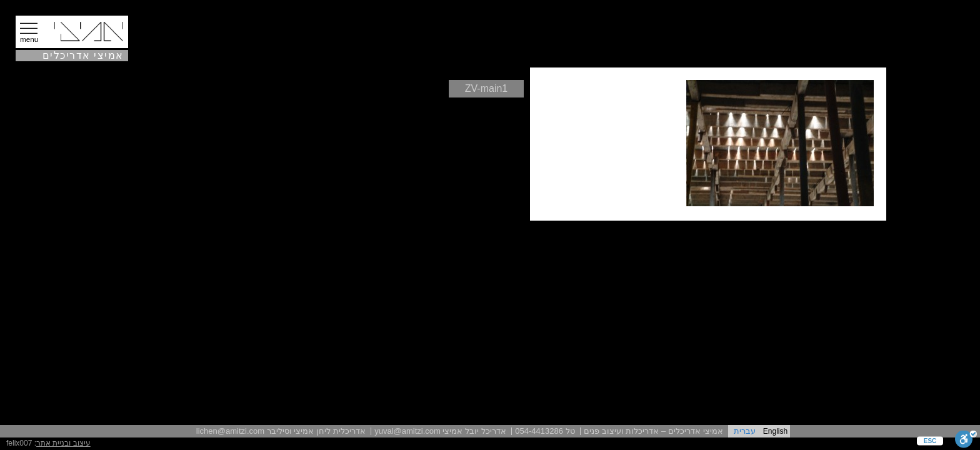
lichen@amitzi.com (230, 431)
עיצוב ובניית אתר (63, 443)
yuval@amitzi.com (407, 431)
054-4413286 (539, 431)
